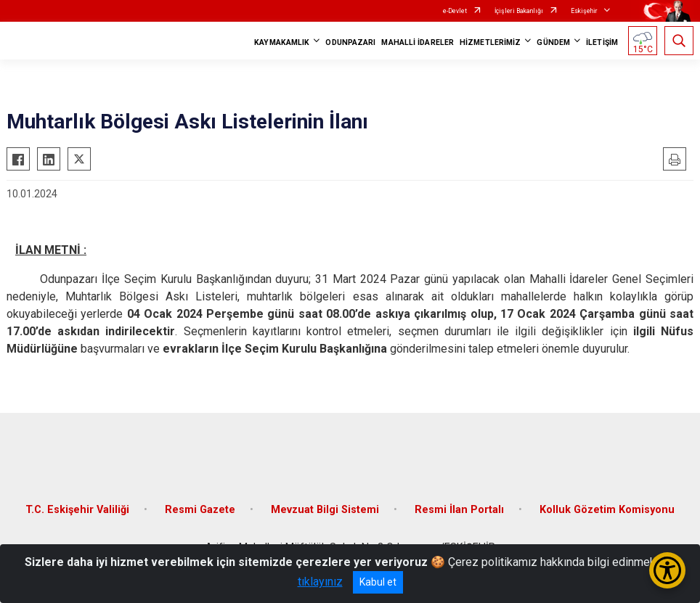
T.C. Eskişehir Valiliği (77, 510)
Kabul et (378, 582)
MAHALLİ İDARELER (418, 42)
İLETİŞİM (602, 42)
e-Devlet (455, 11)
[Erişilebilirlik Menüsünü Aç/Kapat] (667, 570)
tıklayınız (320, 582)
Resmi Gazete (200, 510)
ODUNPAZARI (350, 42)
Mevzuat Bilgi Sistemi (325, 510)
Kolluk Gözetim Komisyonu (607, 510)
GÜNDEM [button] (553, 42)
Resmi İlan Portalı (459, 510)
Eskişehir (584, 11)
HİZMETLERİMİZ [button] (490, 42)
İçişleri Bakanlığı (519, 11)
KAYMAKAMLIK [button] (282, 42)
